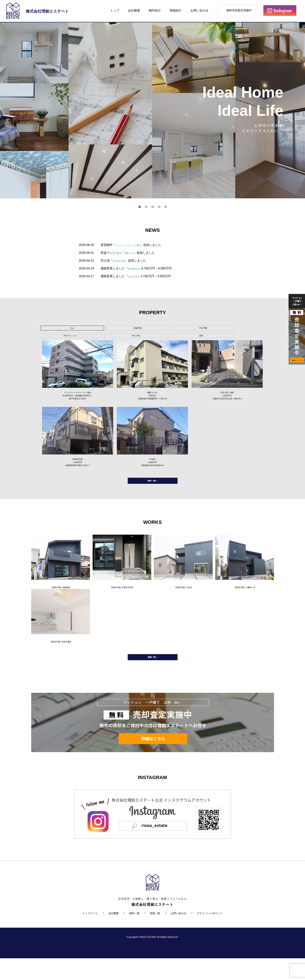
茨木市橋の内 (137, 268)
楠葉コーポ (132, 253)
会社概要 (134, 10)
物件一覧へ (153, 492)
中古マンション (156, 329)
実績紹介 (176, 10)
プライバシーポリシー (210, 935)
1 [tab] (140, 207)
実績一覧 (155, 935)
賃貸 (221, 329)
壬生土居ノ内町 (123, 260)
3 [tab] (153, 207)
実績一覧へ (153, 677)
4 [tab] (159, 207)
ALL (57, 329)
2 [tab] (146, 207)
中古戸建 (123, 329)
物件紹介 (155, 10)
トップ (115, 10)
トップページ (90, 935)
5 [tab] (166, 207)
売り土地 (188, 329)
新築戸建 (90, 329)
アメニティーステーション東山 (137, 245)
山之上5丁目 (136, 276)
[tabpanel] (152, 110)
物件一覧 (134, 935)
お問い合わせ (199, 10)
